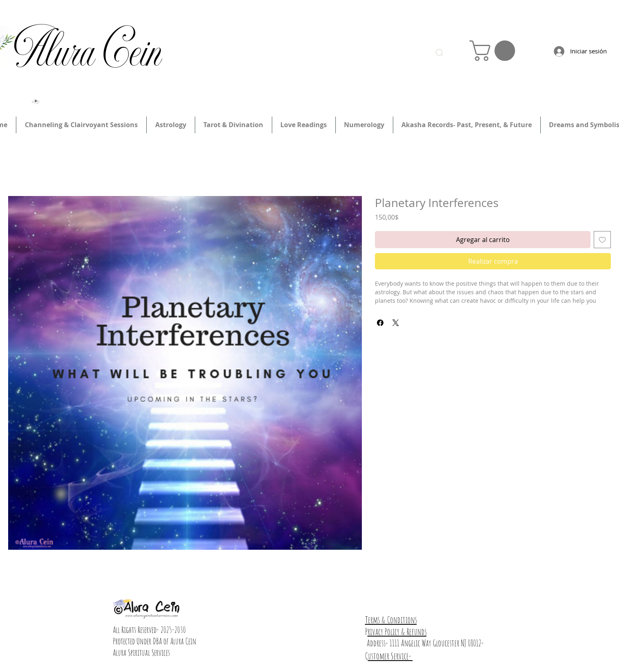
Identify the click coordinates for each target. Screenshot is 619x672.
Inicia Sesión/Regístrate (450, 19)
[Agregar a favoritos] (602, 240)
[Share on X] (396, 323)
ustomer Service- (390, 656)
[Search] (439, 53)
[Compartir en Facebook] (380, 323)
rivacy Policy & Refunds (397, 631)
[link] (495, 51)
